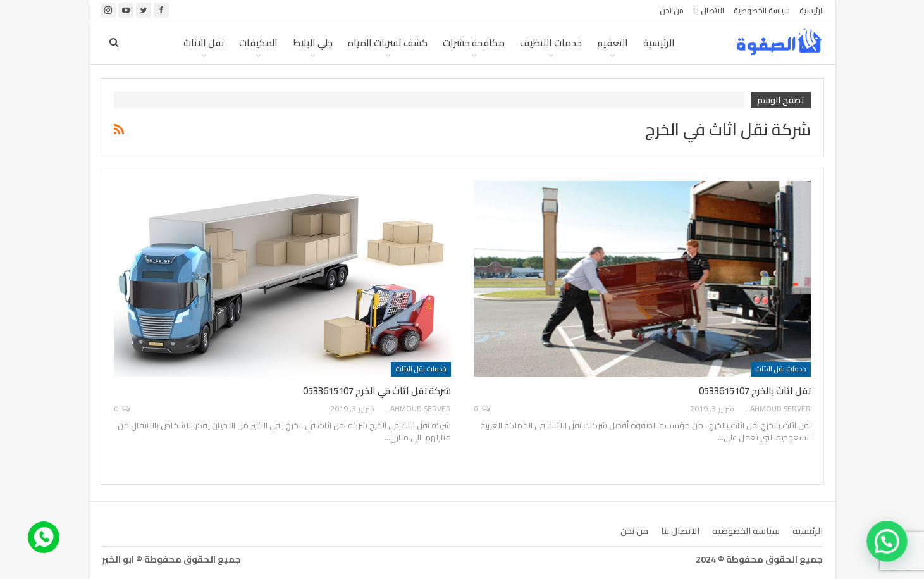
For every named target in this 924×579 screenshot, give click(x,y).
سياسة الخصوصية (762, 10)
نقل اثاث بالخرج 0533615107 (755, 391)
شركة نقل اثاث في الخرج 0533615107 (377, 391)
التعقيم (613, 43)
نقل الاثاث (204, 43)
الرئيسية (812, 10)
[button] (889, 548)
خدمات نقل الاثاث (781, 369)
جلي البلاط (313, 43)
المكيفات (258, 43)
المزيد (156, 43)
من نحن (672, 10)
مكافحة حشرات (474, 43)
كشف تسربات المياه (388, 43)
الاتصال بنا (709, 10)
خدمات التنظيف (551, 43)
